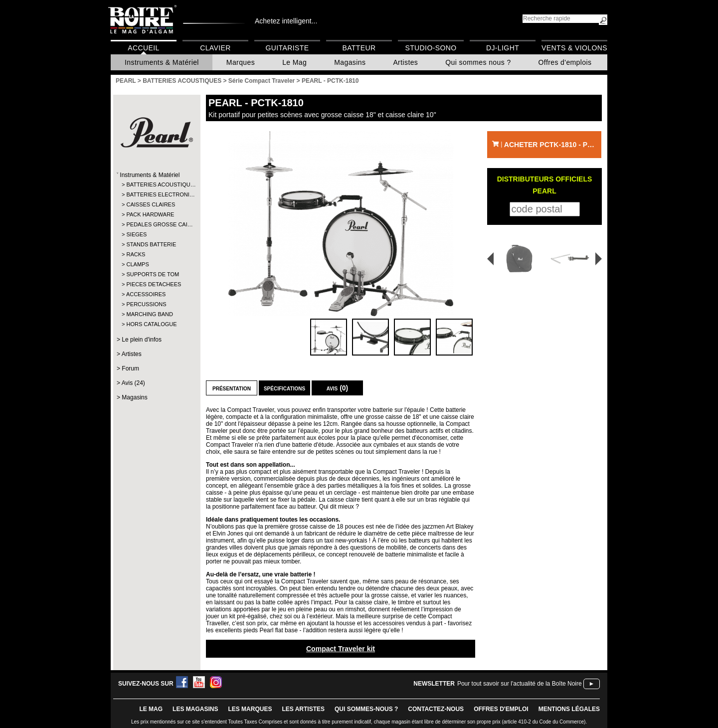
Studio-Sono (431, 48)
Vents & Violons (574, 48)
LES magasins (195, 709)
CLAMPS (137, 264)
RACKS (136, 254)
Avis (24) (133, 383)
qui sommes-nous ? (366, 709)
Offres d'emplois (565, 62)
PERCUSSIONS (146, 304)
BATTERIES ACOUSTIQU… (156, 184)
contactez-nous (436, 709)
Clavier (215, 48)
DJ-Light (503, 48)
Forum (130, 368)
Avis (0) (338, 388)
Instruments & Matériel (162, 62)
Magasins (350, 62)
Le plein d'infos (142, 340)
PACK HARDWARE (150, 214)
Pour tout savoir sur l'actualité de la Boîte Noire (520, 684)
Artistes (405, 62)
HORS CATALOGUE (151, 324)
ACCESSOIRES (146, 294)
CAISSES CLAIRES (151, 204)
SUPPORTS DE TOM (153, 274)
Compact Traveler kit (341, 649)
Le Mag (294, 62)
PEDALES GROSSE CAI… (156, 224)
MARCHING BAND (150, 314)
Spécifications (284, 388)
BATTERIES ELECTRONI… (156, 194)
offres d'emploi (501, 709)
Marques (241, 62)
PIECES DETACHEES (154, 284)
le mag (151, 709)
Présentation (232, 388)
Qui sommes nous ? (478, 62)
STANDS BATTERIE (151, 244)
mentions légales (569, 709)
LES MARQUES (250, 709)
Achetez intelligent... (286, 21)
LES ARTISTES (303, 709)
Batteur (359, 48)
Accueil (143, 48)
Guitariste (287, 48)
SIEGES (136, 234)
